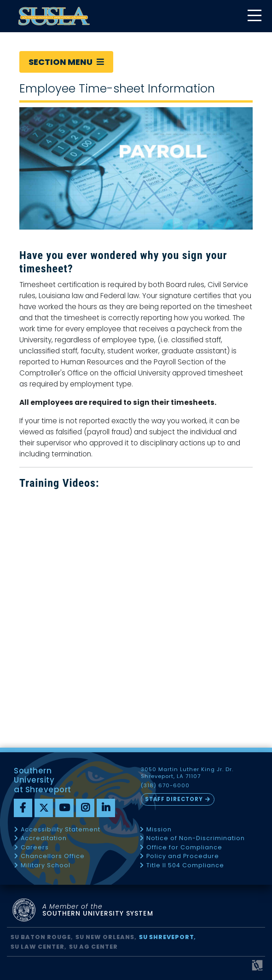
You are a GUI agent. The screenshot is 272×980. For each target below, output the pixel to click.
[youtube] (64, 808)
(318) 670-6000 (165, 786)
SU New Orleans (105, 937)
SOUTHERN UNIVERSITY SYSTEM (98, 910)
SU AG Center (93, 947)
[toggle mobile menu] (254, 16)
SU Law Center (38, 947)
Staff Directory (174, 799)
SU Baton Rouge (41, 937)
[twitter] (44, 808)
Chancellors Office (53, 856)
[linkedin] (106, 808)
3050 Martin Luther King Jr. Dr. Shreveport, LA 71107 (187, 773)
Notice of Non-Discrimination (196, 839)
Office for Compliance (184, 848)
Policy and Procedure (183, 856)
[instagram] (85, 808)
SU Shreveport (167, 937)
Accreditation (44, 839)
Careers (35, 848)
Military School (46, 866)
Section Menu (66, 62)
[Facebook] (23, 808)
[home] (54, 16)
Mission (159, 830)
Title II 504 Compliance (185, 866)
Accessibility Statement (61, 830)
